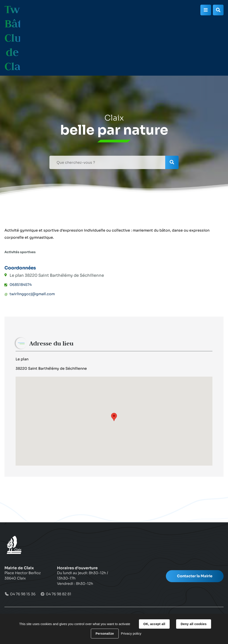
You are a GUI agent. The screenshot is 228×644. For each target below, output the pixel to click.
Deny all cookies (193, 624)
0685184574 (21, 285)
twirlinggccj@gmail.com (32, 294)
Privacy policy (131, 633)
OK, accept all (154, 624)
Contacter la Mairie (195, 576)
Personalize (105, 634)
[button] (114, 417)
